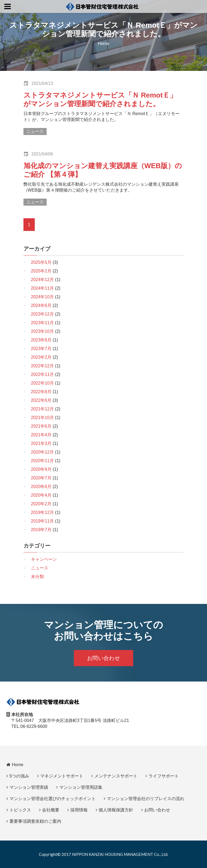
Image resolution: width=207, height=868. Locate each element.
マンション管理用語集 (81, 787)
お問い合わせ (103, 658)
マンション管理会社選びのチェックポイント (53, 799)
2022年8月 (41, 392)
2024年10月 (42, 297)
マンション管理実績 (29, 787)
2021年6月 (41, 426)
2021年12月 (42, 409)
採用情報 (79, 810)
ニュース (35, 131)
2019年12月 (42, 512)
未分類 (37, 577)
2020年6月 (41, 487)
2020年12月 (42, 452)
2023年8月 (41, 340)
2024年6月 (41, 305)
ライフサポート (164, 776)
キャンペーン (44, 559)
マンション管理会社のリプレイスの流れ (146, 799)
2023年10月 (42, 331)
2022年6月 (41, 400)
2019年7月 (41, 530)
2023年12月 (42, 314)
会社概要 (51, 810)
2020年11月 (42, 461)
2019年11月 (42, 521)
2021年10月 (42, 418)
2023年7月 (41, 349)
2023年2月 (41, 357)
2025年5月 (41, 262)
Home (104, 44)
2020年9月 (41, 469)
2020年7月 (41, 478)
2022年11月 (42, 374)
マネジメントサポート (62, 776)
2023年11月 (42, 323)
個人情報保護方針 (116, 810)
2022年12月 (42, 366)
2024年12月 (42, 280)
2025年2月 (41, 271)
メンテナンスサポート (116, 776)
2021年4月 (41, 435)
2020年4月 (41, 495)
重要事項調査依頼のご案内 (35, 821)
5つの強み (19, 776)
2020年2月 (41, 504)
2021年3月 (41, 443)
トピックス (20, 810)
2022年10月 (42, 383)
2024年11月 (42, 288)
